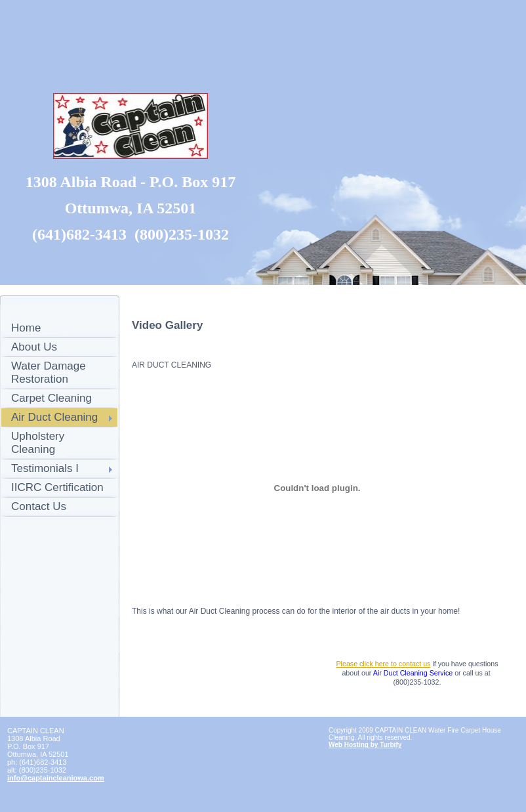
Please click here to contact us (383, 664)
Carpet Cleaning (51, 398)
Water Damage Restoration (49, 373)
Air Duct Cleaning (54, 417)
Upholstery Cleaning (38, 443)
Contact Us (39, 506)
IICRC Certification (57, 487)
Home (26, 328)
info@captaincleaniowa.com (56, 778)
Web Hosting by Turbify (365, 745)
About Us (34, 347)
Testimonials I (45, 468)
